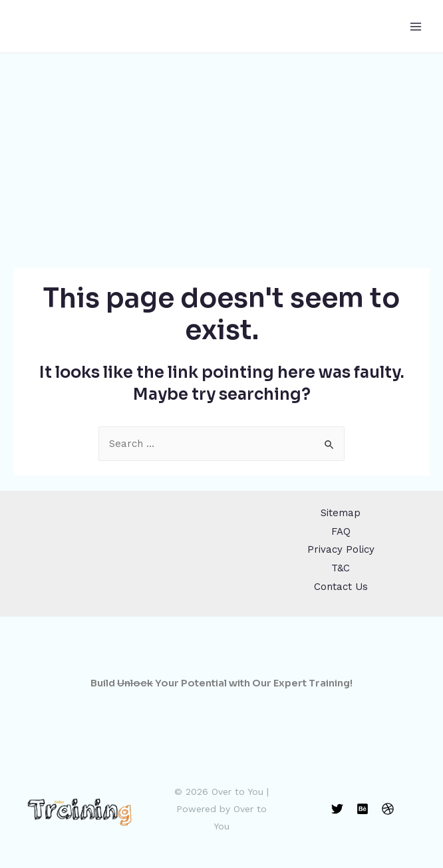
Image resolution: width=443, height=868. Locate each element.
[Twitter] (337, 809)
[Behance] (363, 809)
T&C (341, 568)
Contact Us (341, 587)
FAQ (341, 531)
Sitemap (341, 513)
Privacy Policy (341, 549)
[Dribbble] (388, 809)
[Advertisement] (222, 153)
